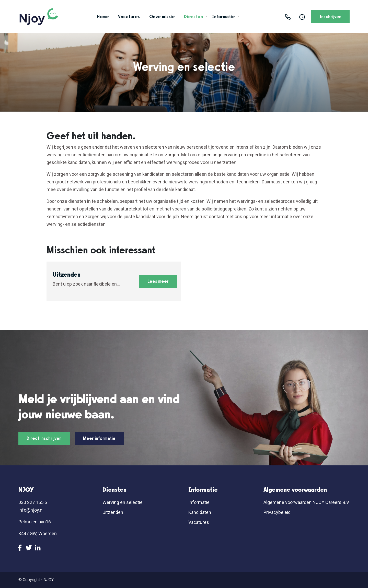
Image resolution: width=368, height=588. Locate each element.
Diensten (193, 17)
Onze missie (162, 17)
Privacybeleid (277, 512)
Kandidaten (200, 512)
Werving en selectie (123, 502)
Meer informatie (99, 438)
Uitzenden (113, 512)
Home (103, 17)
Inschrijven (330, 17)
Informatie (223, 17)
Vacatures (129, 17)
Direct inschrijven (44, 438)
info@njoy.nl (31, 510)
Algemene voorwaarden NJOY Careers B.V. (307, 502)
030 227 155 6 (33, 502)
